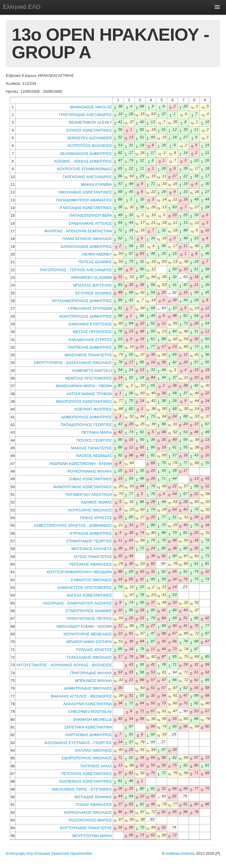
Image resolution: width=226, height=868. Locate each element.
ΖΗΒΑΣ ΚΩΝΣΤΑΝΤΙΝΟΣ (90, 479)
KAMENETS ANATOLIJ (92, 371)
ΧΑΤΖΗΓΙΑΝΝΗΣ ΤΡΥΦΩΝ (89, 394)
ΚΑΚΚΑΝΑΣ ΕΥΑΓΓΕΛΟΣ (90, 324)
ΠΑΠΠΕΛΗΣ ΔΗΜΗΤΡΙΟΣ (90, 347)
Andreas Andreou (180, 853)
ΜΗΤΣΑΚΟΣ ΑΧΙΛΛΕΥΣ (92, 549)
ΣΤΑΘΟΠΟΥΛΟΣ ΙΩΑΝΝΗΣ (89, 611)
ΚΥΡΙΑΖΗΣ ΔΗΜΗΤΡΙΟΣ (91, 533)
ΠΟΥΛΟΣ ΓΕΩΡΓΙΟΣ (94, 440)
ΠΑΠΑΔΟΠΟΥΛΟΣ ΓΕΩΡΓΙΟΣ (86, 425)
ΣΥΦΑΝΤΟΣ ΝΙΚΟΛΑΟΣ (92, 580)
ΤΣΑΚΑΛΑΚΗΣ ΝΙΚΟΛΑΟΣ (89, 657)
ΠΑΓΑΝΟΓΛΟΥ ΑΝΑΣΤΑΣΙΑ (89, 495)
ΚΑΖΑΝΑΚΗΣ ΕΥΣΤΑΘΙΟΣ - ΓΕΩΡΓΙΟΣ (78, 743)
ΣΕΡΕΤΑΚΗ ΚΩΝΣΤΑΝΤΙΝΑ (88, 727)
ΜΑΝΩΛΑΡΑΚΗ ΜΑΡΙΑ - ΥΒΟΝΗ (84, 386)
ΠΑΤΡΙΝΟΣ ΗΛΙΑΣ (96, 766)
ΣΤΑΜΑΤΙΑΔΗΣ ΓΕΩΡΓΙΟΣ (89, 541)
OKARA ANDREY (97, 254)
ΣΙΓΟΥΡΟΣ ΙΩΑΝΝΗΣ (94, 293)
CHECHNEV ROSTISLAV (90, 712)
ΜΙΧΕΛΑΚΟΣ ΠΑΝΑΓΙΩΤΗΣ (88, 355)
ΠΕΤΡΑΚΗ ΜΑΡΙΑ (97, 432)
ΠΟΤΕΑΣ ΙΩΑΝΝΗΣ (95, 262)
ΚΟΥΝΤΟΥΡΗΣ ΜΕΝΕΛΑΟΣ (88, 634)
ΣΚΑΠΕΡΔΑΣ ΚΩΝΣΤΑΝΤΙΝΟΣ (86, 781)
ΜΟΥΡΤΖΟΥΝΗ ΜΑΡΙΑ (92, 836)
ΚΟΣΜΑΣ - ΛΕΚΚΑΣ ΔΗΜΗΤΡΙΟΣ (83, 161)
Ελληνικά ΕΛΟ (22, 7)
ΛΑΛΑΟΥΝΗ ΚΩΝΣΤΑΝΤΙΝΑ (88, 704)
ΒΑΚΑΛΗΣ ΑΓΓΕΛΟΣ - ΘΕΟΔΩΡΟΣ (81, 696)
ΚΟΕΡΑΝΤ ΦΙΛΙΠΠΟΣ (93, 409)
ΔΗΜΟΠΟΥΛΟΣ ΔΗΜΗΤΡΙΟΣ (87, 417)
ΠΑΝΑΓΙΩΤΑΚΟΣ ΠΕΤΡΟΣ (89, 618)
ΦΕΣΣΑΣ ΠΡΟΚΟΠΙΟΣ (93, 332)
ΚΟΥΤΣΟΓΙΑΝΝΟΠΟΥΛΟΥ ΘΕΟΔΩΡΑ (79, 572)
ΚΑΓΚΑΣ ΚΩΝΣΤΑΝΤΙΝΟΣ (89, 595)
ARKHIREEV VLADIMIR (92, 278)
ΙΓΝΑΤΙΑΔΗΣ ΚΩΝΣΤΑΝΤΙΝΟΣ (86, 208)
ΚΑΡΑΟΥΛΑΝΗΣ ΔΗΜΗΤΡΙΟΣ (86, 247)
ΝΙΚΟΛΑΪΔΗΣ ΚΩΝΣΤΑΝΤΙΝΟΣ (85, 192)
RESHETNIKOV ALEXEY (90, 122)
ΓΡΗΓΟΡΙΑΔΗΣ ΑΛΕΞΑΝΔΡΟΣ (85, 115)
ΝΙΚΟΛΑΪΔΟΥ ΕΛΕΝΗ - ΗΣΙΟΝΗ (84, 626)
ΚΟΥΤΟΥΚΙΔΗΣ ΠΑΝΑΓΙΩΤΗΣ (86, 828)
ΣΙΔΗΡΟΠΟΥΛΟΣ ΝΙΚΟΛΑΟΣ (87, 758)
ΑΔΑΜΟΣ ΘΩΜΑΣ (97, 502)
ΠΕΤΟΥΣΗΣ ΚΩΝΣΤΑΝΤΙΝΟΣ (87, 774)
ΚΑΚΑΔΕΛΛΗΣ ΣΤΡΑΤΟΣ (90, 340)
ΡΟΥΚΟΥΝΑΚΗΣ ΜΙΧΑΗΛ (90, 471)
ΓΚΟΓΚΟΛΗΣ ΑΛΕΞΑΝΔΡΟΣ (87, 177)
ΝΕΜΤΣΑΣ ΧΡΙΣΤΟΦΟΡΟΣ (88, 378)
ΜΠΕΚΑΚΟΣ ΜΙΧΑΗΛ (94, 681)
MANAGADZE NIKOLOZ (91, 107)
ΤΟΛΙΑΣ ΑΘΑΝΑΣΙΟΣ (94, 805)
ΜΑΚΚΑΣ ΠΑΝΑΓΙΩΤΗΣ (92, 448)
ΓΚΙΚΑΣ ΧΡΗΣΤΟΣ (96, 518)
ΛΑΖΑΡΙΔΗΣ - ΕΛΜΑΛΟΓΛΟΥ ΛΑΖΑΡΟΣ (77, 603)
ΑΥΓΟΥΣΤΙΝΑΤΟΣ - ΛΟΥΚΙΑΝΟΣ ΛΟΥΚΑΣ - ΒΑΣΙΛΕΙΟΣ (64, 665)
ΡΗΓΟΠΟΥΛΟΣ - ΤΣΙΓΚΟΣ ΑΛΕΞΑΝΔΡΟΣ (76, 270)
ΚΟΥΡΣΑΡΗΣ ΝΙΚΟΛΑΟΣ (90, 510)
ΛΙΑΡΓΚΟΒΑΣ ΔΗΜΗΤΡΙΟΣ (89, 735)
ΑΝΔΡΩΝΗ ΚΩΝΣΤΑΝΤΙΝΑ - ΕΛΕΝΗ (81, 464)
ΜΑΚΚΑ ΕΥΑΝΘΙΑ (96, 184)
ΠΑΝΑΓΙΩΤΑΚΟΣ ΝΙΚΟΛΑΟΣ (87, 239)
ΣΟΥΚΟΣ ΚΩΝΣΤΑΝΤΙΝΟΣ (89, 130)
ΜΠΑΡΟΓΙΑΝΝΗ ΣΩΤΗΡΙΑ (89, 642)
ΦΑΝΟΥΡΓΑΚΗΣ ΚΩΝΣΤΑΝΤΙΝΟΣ (83, 487)
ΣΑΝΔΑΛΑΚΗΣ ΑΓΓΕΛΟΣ (90, 223)
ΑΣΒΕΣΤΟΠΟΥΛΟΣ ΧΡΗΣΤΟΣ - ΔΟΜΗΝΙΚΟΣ (73, 525)
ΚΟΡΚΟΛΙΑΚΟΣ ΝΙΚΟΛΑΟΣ (88, 812)
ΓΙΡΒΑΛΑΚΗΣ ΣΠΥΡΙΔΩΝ (90, 308)
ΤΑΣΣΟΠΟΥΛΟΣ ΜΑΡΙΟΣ (90, 820)
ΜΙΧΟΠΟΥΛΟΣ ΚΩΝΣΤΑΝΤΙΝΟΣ (84, 401)
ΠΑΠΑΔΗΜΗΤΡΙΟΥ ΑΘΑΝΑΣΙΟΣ (84, 200)
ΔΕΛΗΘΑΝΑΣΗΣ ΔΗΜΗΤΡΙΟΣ (86, 154)
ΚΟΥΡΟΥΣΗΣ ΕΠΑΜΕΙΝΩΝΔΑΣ (84, 169)
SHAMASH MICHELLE (93, 719)
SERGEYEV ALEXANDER (90, 138)
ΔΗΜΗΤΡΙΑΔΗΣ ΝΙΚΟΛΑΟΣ (88, 688)
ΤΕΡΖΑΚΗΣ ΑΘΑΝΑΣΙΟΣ (91, 564)
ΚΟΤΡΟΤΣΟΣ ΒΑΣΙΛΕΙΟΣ (90, 146)
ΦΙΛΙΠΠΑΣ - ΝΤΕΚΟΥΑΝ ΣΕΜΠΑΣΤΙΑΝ (78, 231)
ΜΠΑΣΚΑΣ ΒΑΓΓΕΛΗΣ (92, 285)
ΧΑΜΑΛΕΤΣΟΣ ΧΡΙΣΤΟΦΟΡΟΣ (85, 588)
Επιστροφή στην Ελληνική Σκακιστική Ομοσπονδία (49, 853)
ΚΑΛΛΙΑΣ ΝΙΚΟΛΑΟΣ (94, 750)
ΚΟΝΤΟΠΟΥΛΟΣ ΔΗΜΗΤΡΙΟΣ (86, 316)
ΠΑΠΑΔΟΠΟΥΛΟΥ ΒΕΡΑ (90, 215)
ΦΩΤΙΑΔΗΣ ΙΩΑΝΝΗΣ (93, 797)
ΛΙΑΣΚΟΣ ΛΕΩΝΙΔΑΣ (94, 456)
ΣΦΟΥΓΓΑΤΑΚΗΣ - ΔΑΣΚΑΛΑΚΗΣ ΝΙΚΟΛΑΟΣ (73, 363)
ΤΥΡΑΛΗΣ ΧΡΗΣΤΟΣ (94, 650)
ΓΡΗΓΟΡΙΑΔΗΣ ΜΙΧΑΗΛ (91, 673)
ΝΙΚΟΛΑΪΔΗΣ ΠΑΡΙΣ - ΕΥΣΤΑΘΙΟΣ (82, 789)
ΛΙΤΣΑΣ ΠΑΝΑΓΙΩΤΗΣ (93, 557)
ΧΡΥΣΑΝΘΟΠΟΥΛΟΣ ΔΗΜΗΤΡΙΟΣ (82, 301)
